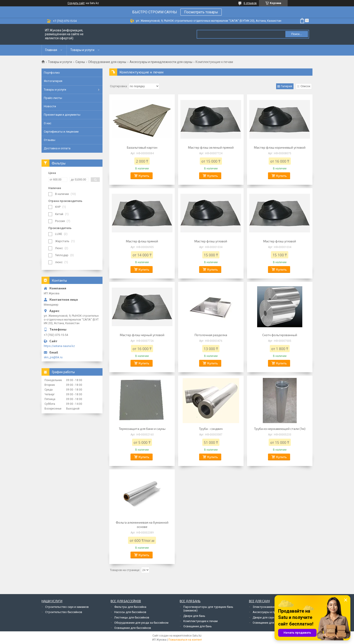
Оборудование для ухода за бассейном (141, 623)
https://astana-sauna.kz (59, 346)
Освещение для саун (267, 623)
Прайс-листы (53, 98)
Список (305, 86)
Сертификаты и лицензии (61, 132)
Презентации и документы (62, 115)
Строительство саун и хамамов (67, 607)
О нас (48, 123)
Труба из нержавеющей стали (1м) (280, 429)
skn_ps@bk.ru (53, 357)
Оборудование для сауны (107, 62)
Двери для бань (194, 616)
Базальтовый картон (142, 147)
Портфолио (52, 73)
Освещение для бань (198, 626)
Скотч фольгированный (280, 335)
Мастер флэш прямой (142, 241)
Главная (51, 50)
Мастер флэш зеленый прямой (211, 147)
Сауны (80, 62)
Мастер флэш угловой (211, 241)
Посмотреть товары (201, 12)
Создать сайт (76, 3)
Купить (144, 176)
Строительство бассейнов (64, 612)
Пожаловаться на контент (185, 640)
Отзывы (50, 140)
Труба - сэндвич (211, 429)
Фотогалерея (53, 81)
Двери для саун (263, 617)
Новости (50, 106)
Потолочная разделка (211, 335)
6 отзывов (250, 3)
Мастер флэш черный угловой (142, 335)
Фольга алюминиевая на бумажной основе (142, 525)
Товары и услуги (82, 50)
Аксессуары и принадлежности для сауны (161, 62)
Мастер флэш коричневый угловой (280, 147)
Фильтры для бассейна (130, 607)
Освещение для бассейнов (133, 628)
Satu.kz (197, 636)
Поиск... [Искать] (297, 34)
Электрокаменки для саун (271, 607)
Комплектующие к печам (200, 621)
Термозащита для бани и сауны (142, 429)
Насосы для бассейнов (130, 612)
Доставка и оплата (57, 148)
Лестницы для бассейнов (132, 617)
